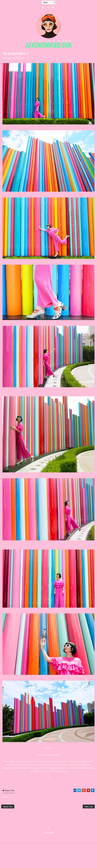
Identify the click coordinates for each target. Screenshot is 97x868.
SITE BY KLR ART (49, 855)
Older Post (89, 806)
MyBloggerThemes (43, 858)
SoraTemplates (16, 858)
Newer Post (8, 806)
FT (51, 748)
